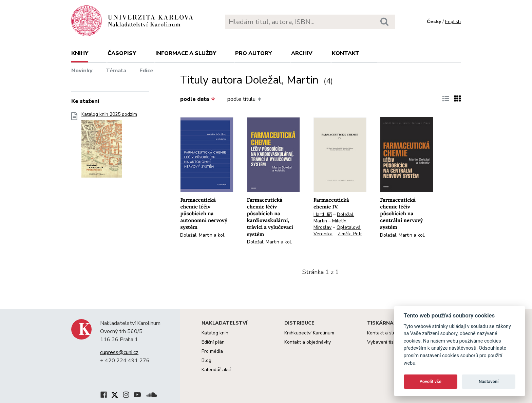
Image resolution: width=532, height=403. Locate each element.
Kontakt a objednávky (308, 342)
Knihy (80, 53)
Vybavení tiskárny (386, 342)
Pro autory (253, 53)
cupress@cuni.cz (119, 352)
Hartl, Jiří (323, 214)
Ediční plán (213, 342)
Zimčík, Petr (350, 234)
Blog (206, 360)
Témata (116, 71)
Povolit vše (431, 381)
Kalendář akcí (216, 370)
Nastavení (489, 381)
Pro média (212, 351)
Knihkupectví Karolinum (309, 333)
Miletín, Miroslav (330, 224)
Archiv (302, 53)
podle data (197, 99)
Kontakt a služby (385, 333)
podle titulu (244, 99)
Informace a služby (186, 53)
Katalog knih (215, 333)
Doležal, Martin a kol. (203, 235)
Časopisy (122, 53)
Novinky (82, 71)
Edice (146, 71)
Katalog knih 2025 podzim (109, 147)
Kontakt (346, 53)
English (453, 22)
